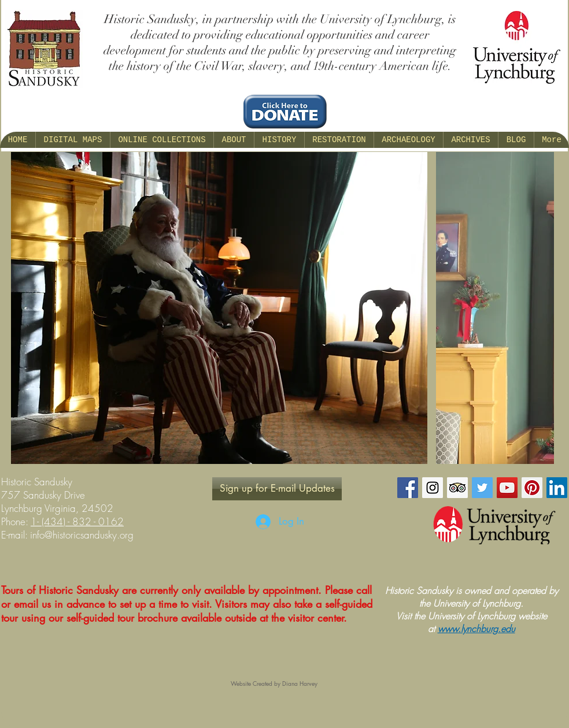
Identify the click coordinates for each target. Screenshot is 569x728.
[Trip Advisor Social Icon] (457, 488)
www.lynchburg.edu (476, 629)
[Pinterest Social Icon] (532, 488)
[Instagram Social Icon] (433, 488)
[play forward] (540, 308)
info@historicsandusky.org (82, 535)
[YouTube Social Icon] (507, 488)
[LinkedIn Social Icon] (557, 488)
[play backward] (25, 308)
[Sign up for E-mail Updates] (277, 489)
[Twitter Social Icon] (482, 488)
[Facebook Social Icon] (408, 488)
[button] (234, 140)
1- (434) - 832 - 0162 (77, 521)
